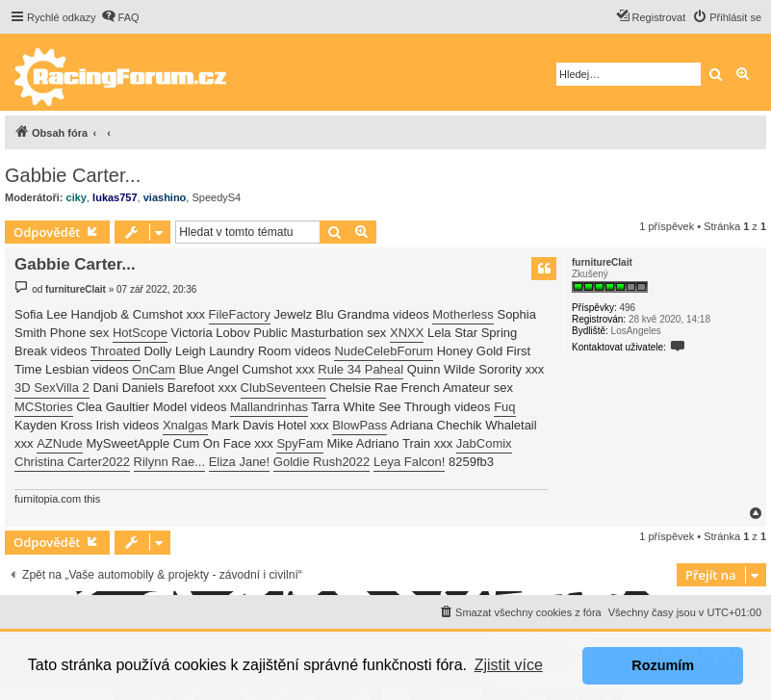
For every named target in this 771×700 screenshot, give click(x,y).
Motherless (463, 314)
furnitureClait (602, 262)
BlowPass (360, 425)
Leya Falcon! (409, 462)
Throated (116, 351)
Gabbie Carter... (73, 175)
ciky (77, 197)
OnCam (154, 369)
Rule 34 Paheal (360, 369)
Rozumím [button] (663, 665)
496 (627, 308)
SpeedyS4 (216, 197)
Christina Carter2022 (72, 462)
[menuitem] (120, 17)
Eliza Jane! (240, 462)
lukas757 (115, 197)
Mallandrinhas (269, 407)
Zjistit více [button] (509, 665)
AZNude (60, 443)
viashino (165, 197)
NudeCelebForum (384, 351)
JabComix (484, 443)
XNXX (407, 333)
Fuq (504, 407)
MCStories (44, 407)
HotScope (140, 333)
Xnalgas (185, 425)
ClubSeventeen (283, 388)
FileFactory (240, 314)
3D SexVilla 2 (52, 388)
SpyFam (299, 443)
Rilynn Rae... (169, 462)
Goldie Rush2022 (321, 462)
